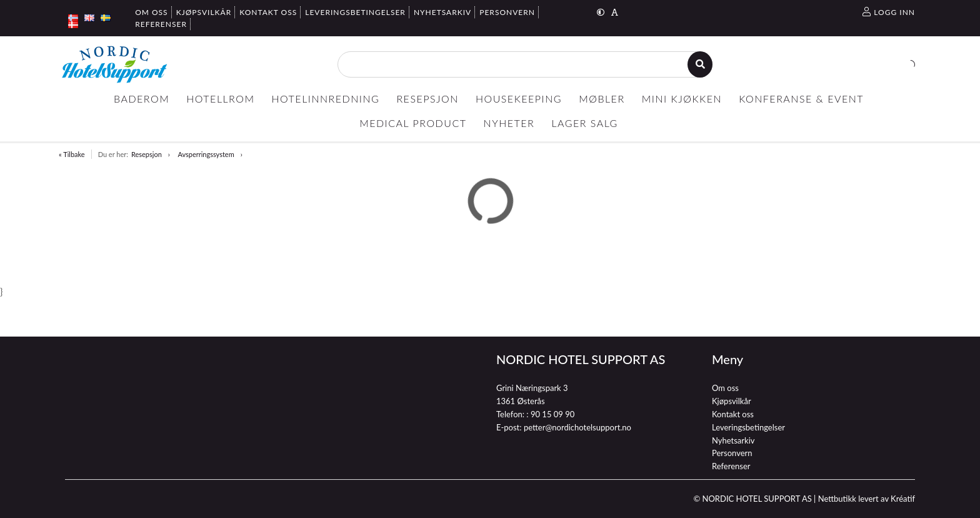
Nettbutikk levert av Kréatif (867, 499)
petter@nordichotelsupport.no (577, 427)
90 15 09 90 (552, 414)
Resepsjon (147, 154)
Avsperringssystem (206, 154)
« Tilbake (72, 154)
